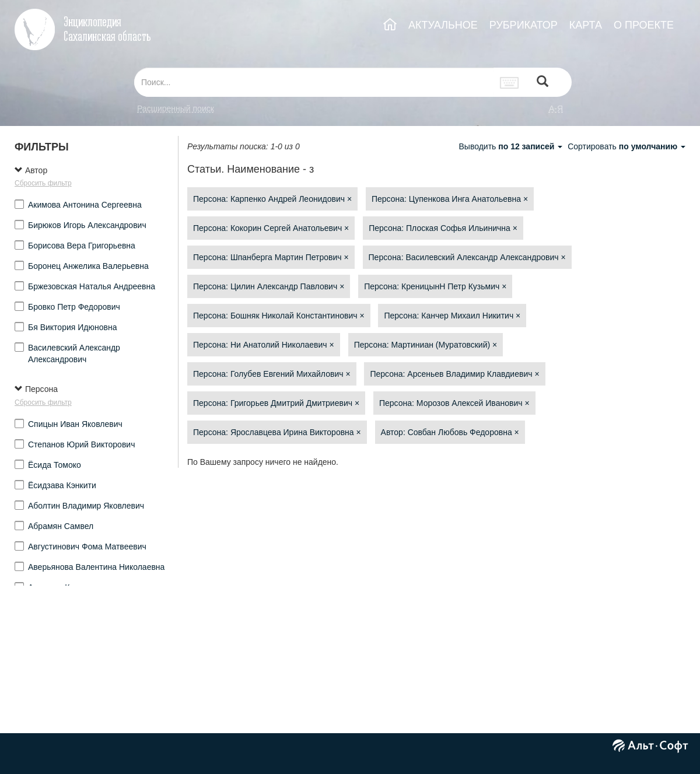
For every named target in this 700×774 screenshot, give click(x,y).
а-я (556, 108)
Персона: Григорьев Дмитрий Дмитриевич (276, 403)
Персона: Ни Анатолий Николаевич (264, 345)
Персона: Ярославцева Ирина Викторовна (277, 432)
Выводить (512, 146)
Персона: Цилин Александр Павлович (269, 286)
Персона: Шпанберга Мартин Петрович (271, 257)
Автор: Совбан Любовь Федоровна (450, 432)
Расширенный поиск (176, 108)
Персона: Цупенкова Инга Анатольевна (450, 199)
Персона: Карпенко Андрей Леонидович (272, 199)
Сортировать (626, 146)
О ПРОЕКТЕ (644, 25)
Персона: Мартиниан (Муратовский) (426, 345)
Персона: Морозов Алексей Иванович (454, 403)
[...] (314, 82)
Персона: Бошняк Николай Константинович (279, 316)
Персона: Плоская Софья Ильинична (443, 228)
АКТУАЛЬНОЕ (443, 25)
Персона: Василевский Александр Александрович (467, 257)
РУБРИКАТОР (524, 25)
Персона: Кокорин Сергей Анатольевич (271, 228)
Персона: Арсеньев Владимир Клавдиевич (454, 374)
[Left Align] (542, 83)
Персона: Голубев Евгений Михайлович (272, 374)
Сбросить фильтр (43, 183)
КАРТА (586, 25)
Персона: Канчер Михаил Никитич (452, 316)
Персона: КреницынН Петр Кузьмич (435, 286)
